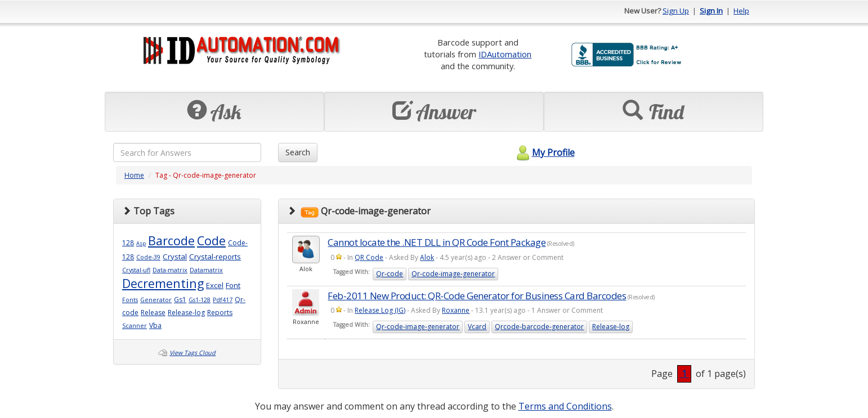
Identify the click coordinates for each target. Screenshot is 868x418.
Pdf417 (223, 300)
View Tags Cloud (193, 353)
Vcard (477, 327)
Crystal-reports (215, 257)
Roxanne (456, 310)
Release (153, 313)
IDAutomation (505, 54)
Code (211, 241)
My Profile (544, 152)
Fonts (130, 300)
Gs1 (180, 300)
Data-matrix (170, 270)
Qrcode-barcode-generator (539, 327)
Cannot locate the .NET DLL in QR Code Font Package (437, 242)
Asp (141, 243)
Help (741, 11)
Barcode (171, 241)
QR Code (369, 257)
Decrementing (163, 283)
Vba (155, 325)
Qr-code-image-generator (453, 274)
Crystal (175, 257)
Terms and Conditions (565, 406)
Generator (156, 300)
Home (134, 175)
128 (128, 243)
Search (298, 152)
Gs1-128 (200, 300)
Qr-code (390, 274)
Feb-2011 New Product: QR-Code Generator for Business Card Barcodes (477, 296)
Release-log (186, 313)
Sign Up (676, 11)
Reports (220, 313)
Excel (215, 285)
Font (233, 285)
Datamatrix (206, 270)
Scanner (135, 326)
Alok (427, 257)
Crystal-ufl (136, 270)
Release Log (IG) (380, 310)
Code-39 (148, 257)
